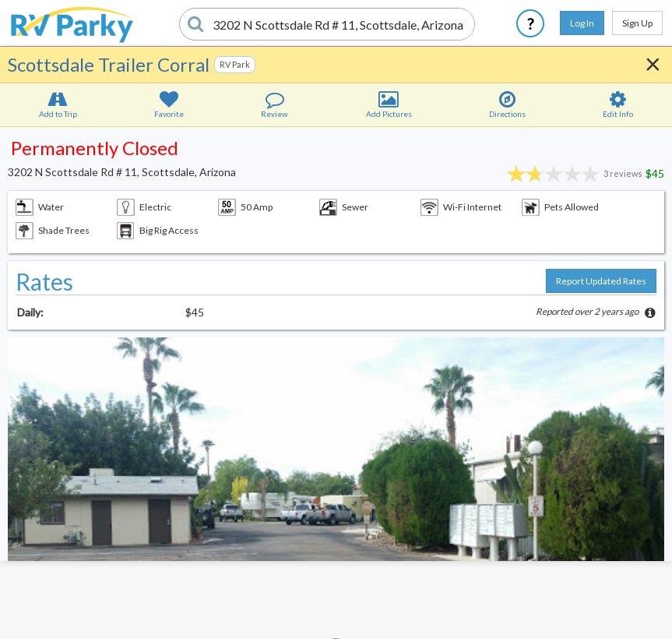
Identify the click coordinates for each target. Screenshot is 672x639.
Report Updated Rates (601, 281)
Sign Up (637, 23)
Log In (582, 23)
